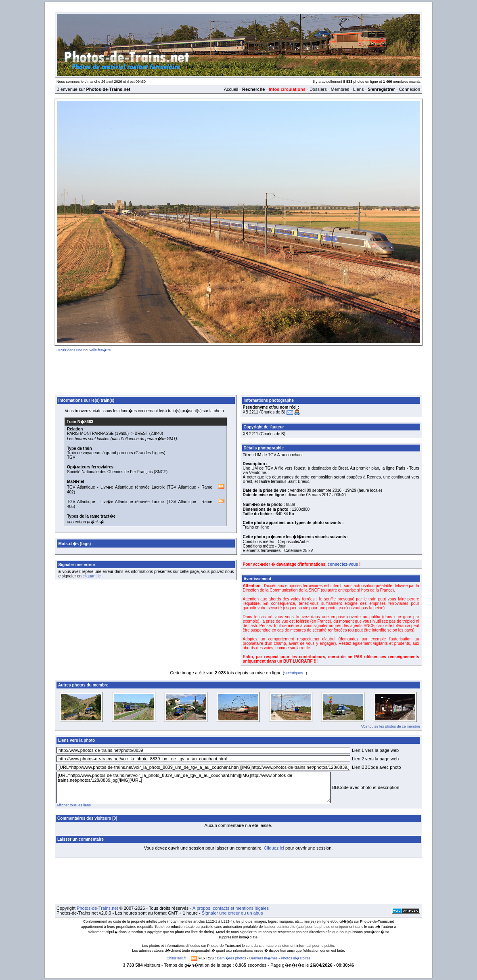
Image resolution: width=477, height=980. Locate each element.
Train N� (80, 422)
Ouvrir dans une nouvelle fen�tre (84, 350)
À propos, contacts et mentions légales (231, 908)
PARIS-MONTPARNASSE (90, 433)
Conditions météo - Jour (264, 546)
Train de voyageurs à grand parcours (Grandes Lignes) (116, 453)
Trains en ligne (256, 527)
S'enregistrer (381, 89)
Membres (340, 89)
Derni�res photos (231, 958)
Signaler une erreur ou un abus (232, 913)
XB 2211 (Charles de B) (264, 412)
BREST (141, 433)
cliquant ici (92, 576)
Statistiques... (295, 673)
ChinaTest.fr (176, 958)
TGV (71, 457)
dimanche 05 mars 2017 (309, 495)
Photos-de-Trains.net (97, 908)
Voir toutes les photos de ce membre (391, 726)
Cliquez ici (274, 848)
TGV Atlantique (81, 487)
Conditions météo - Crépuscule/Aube (276, 542)
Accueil (231, 89)
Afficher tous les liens (74, 805)
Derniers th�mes (264, 958)
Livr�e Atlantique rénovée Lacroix (133, 487)
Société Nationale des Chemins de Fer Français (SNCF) (117, 472)
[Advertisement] (238, 372)
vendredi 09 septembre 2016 (316, 490)
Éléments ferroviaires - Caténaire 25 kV (278, 551)
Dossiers (318, 89)
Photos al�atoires (296, 958)
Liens (358, 89)
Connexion (409, 89)
